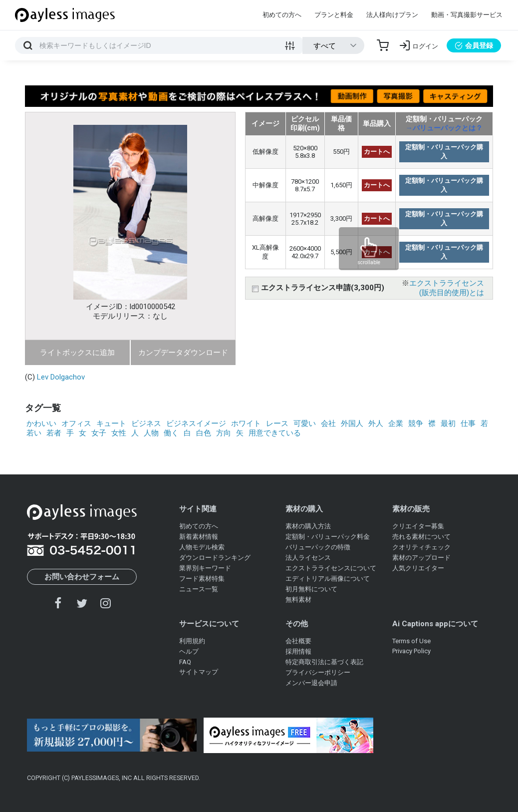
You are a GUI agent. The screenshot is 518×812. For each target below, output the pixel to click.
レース (277, 423)
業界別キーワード (205, 568)
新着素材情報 (199, 537)
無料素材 (298, 600)
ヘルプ (189, 651)
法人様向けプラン (392, 15)
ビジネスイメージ (196, 423)
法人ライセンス (308, 558)
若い (34, 433)
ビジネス (146, 423)
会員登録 (474, 45)
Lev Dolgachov (61, 377)
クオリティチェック (421, 547)
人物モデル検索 (202, 547)
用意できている (275, 433)
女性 (119, 433)
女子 (99, 433)
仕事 (468, 423)
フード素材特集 (202, 579)
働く (171, 433)
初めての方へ (282, 15)
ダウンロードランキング (215, 558)
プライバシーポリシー (318, 672)
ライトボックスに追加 (77, 353)
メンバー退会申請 (311, 683)
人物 (151, 433)
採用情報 (298, 651)
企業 (396, 423)
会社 (328, 423)
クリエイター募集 (418, 526)
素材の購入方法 (308, 526)
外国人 (352, 423)
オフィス (76, 423)
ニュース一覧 (199, 589)
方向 (224, 433)
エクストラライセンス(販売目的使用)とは (447, 288)
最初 (448, 423)
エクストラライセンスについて (331, 568)
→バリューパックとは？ (444, 128)
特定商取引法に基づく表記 (324, 662)
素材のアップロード (421, 558)
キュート (111, 423)
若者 (54, 433)
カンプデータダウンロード (183, 353)
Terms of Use (411, 641)
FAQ (185, 662)
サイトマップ (199, 672)
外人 (376, 423)
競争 (416, 423)
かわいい (41, 423)
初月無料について (311, 589)
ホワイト (246, 423)
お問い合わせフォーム (82, 577)
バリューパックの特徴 (318, 547)
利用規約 (192, 641)
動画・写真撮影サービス (467, 15)
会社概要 (298, 641)
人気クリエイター (418, 568)
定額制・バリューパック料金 (328, 537)
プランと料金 (334, 15)
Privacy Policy (411, 651)
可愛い (305, 423)
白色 (204, 433)
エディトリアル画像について (328, 579)
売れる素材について (421, 537)
